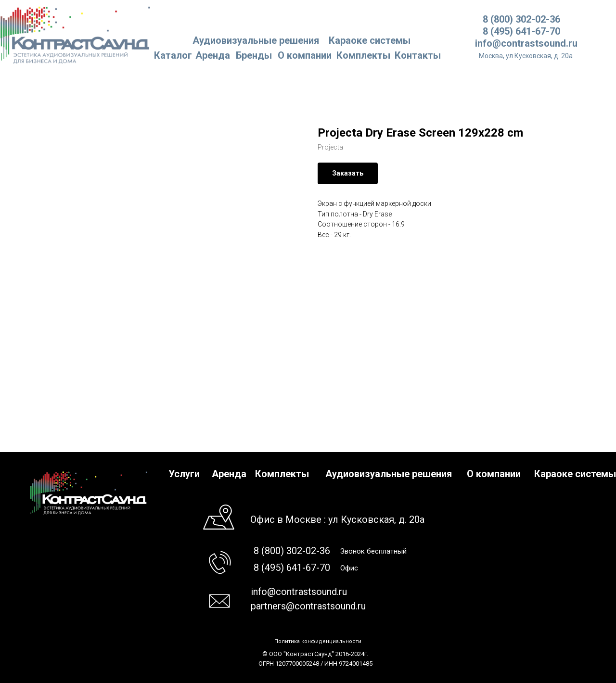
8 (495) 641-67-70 (521, 31)
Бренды (254, 55)
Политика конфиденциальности (318, 641)
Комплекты (363, 55)
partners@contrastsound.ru (308, 606)
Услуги (184, 474)
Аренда (213, 55)
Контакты (418, 55)
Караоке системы (370, 40)
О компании (305, 55)
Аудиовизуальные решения (389, 474)
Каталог (173, 55)
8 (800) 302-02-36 (521, 19)
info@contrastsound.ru (526, 43)
